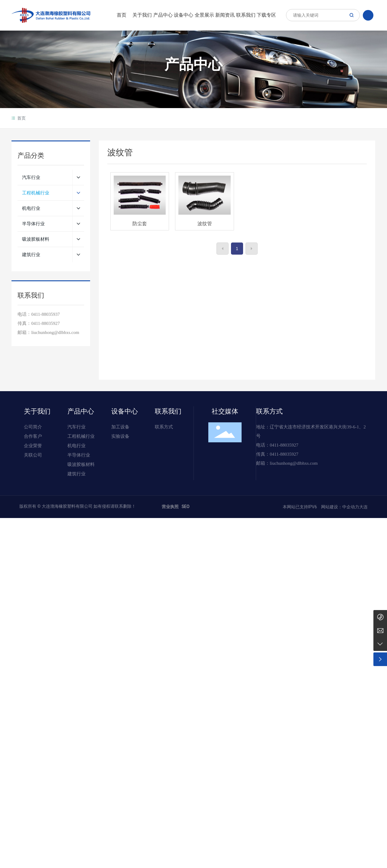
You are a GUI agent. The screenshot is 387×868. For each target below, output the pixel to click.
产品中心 (193, 65)
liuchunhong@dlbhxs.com (294, 463)
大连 (363, 507)
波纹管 (205, 224)
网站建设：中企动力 (340, 507)
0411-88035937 (45, 314)
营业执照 (170, 507)
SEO (186, 507)
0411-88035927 (45, 323)
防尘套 (140, 224)
